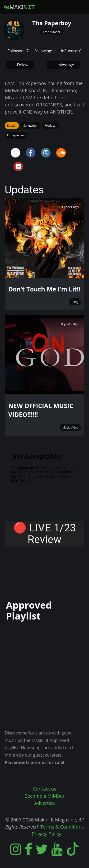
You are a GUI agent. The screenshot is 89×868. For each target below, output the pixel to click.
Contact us (44, 789)
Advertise (44, 803)
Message (66, 65)
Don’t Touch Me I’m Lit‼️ (44, 289)
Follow (23, 65)
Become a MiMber (45, 796)
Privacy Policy (46, 834)
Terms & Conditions (62, 827)
